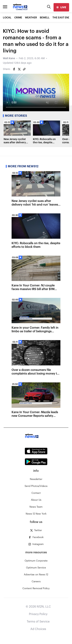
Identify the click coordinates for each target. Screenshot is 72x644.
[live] (61, 7)
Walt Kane (9, 58)
